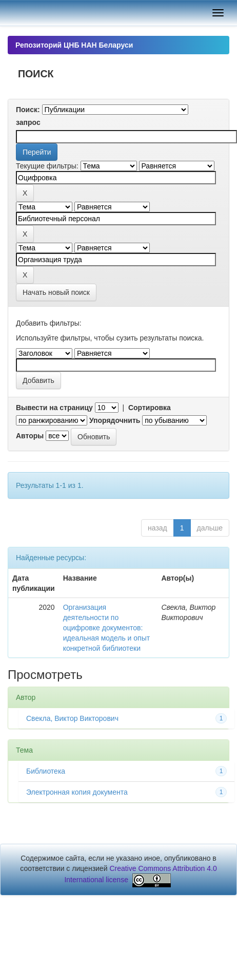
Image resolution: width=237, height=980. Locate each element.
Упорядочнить (115, 420)
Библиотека (46, 771)
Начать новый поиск (56, 292)
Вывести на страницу (54, 408)
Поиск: (28, 110)
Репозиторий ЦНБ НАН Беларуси (74, 45)
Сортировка (150, 408)
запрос (28, 122)
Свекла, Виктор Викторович (72, 718)
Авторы (30, 436)
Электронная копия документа (77, 792)
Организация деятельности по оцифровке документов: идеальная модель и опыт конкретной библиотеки (107, 628)
